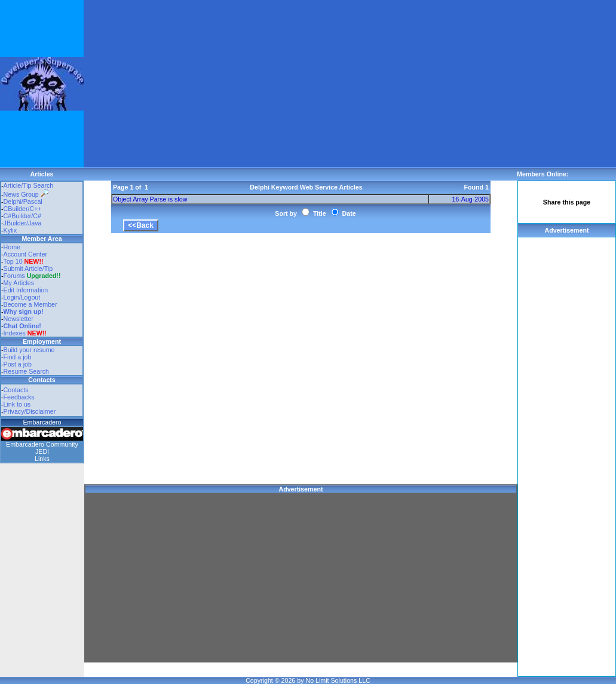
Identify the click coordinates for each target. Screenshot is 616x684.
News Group (26, 194)
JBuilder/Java (23, 223)
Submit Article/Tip (28, 268)
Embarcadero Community (42, 444)
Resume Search (26, 371)
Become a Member (30, 304)
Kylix (10, 230)
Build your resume (29, 350)
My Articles (19, 283)
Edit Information (26, 290)
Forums (32, 276)
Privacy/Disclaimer (30, 411)
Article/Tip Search (29, 185)
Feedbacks (19, 397)
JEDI (42, 451)
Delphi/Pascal (23, 201)
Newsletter (19, 319)
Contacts (16, 390)
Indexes (15, 333)
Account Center (25, 254)
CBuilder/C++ (23, 209)
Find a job (18, 357)
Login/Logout (22, 297)
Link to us (17, 404)
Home (12, 247)
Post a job (18, 364)
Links (42, 459)
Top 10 (13, 261)
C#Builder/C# (22, 216)
